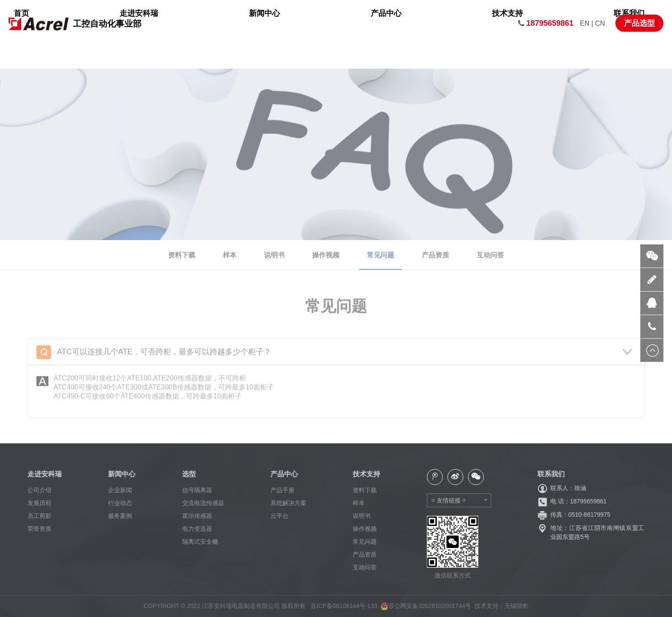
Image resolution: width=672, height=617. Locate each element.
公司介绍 (39, 490)
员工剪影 (39, 516)
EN (586, 23)
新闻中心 (310, 24)
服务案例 (120, 516)
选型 (189, 474)
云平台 (279, 516)
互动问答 (365, 567)
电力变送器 (197, 529)
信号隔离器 (197, 490)
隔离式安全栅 (200, 542)
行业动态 (120, 503)
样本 (359, 503)
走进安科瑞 (247, 24)
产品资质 (365, 554)
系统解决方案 (288, 503)
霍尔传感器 (197, 516)
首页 (191, 24)
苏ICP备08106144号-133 (344, 606)
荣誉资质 (39, 529)
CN (600, 23)
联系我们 (489, 24)
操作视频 (365, 529)
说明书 (362, 516)
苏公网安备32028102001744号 (426, 606)
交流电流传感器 (203, 503)
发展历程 (39, 503)
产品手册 (282, 490)
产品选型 (639, 23)
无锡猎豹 (516, 606)
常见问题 (365, 542)
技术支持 (430, 24)
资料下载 (365, 490)
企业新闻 (120, 490)
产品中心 (370, 24)
